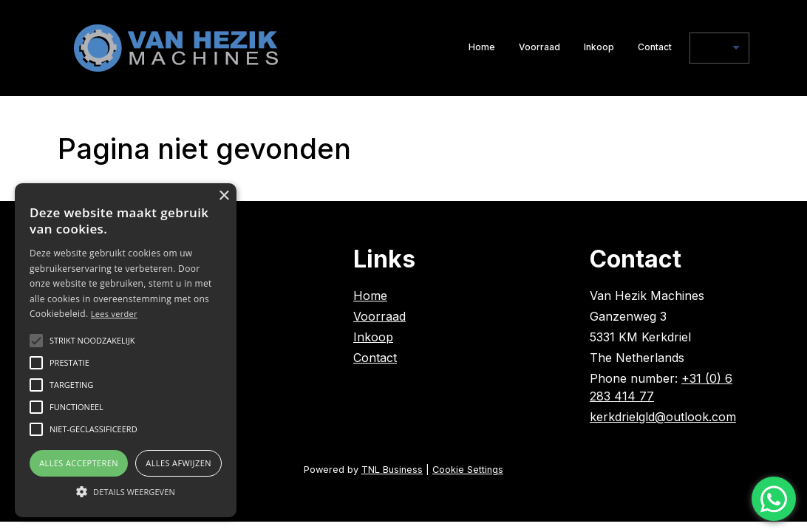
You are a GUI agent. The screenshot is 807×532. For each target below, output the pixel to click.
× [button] (224, 196)
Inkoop (599, 47)
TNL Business (392, 470)
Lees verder (114, 314)
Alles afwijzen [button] (178, 463)
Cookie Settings (468, 470)
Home (482, 47)
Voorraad (539, 47)
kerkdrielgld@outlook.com (663, 417)
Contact (655, 47)
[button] (126, 491)
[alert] (126, 350)
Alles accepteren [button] (79, 463)
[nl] (719, 48)
